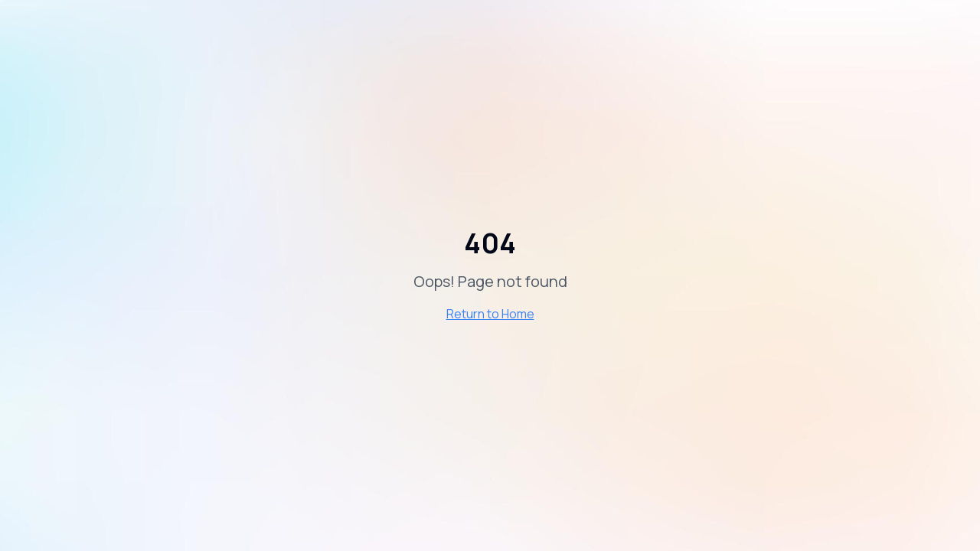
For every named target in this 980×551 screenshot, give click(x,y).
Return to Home (490, 314)
